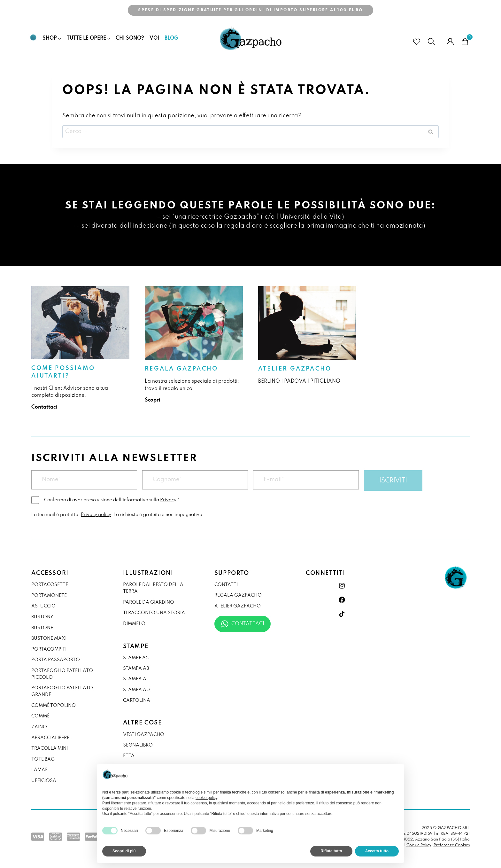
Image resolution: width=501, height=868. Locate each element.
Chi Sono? (130, 38)
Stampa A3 (136, 669)
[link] (80, 348)
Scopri (153, 400)
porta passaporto (56, 660)
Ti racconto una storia (154, 613)
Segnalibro (138, 745)
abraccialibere (50, 738)
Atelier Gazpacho (295, 369)
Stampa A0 (136, 690)
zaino (39, 727)
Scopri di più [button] (124, 851)
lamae (39, 770)
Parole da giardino (149, 602)
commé (40, 716)
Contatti (226, 585)
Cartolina (137, 700)
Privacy (168, 500)
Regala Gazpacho (181, 369)
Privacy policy (96, 515)
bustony (42, 617)
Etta (129, 756)
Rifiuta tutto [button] (331, 851)
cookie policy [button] (206, 798)
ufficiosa (44, 781)
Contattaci (44, 407)
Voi (154, 38)
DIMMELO (134, 624)
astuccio (43, 606)
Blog (171, 38)
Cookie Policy (419, 845)
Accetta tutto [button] (377, 851)
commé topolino (54, 706)
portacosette (50, 585)
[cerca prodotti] (433, 42)
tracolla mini (50, 748)
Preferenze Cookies (452, 845)
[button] (396, 774)
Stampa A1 (135, 679)
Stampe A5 (136, 658)
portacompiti (49, 649)
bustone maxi (49, 638)
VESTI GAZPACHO (144, 735)
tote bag (43, 759)
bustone (42, 628)
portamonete (49, 596)
